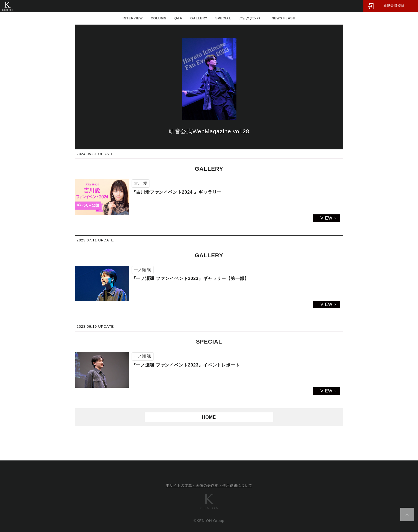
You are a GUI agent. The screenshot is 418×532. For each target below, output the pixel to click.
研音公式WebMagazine (8, 6)
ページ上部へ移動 (407, 515)
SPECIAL (223, 18)
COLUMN (158, 18)
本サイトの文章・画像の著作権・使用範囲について (209, 485)
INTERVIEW (133, 18)
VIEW (326, 218)
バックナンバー (251, 18)
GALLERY (199, 18)
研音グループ (209, 502)
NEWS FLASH (284, 18)
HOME (209, 417)
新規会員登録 (394, 5)
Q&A (178, 18)
